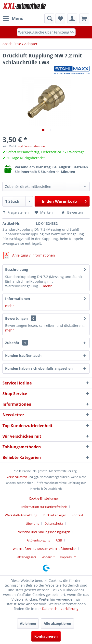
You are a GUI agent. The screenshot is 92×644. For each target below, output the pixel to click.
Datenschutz (54, 523)
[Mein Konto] (72, 18)
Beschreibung (17, 270)
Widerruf (48, 557)
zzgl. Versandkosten (31, 146)
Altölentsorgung (39, 540)
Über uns (32, 523)
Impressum (68, 557)
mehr (47, 286)
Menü (13, 18)
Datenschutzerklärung (60, 609)
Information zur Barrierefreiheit (44, 507)
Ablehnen (28, 623)
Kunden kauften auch (23, 356)
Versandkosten (17, 477)
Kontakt (78, 515)
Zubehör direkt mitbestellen (28, 186)
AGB (59, 540)
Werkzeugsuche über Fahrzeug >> (46, 32)
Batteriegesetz (26, 557)
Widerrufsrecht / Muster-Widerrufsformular (44, 549)
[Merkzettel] (60, 18)
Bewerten (72, 212)
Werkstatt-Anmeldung (21, 515)
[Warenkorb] (84, 18)
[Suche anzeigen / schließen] (49, 18)
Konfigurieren (46, 636)
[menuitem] (13, 18)
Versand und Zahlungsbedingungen (44, 532)
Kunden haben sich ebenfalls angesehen (39, 368)
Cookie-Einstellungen (44, 498)
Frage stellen (16, 212)
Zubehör (16, 343)
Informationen (18, 299)
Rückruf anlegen (54, 515)
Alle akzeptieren (57, 623)
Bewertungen (16, 318)
